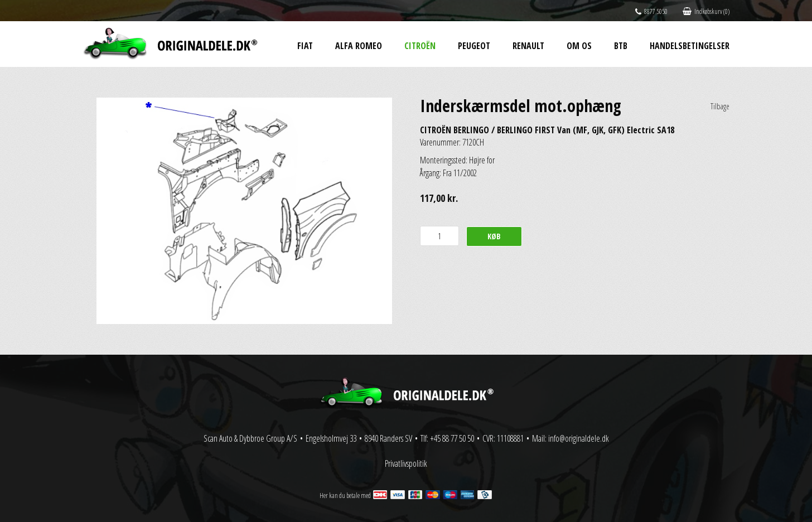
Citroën (420, 46)
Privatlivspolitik (406, 463)
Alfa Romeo (359, 46)
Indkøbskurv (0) (706, 11)
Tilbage (720, 106)
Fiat (305, 46)
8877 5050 (651, 11)
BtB (621, 46)
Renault (528, 46)
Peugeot (474, 46)
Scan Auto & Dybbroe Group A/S (250, 438)
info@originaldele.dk (579, 438)
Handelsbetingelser (690, 46)
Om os (579, 46)
